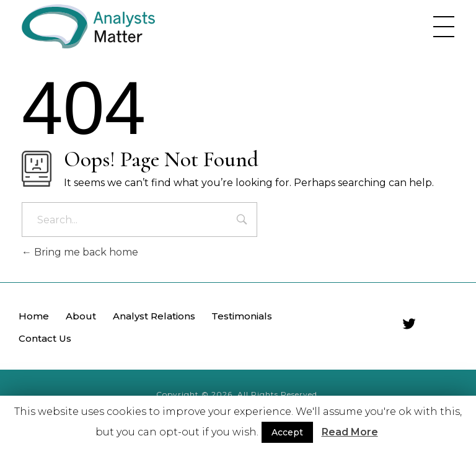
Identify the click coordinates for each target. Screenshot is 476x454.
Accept (287, 432)
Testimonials (242, 316)
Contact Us (45, 338)
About (81, 316)
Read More (350, 432)
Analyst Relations (154, 316)
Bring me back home (80, 252)
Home (34, 316)
